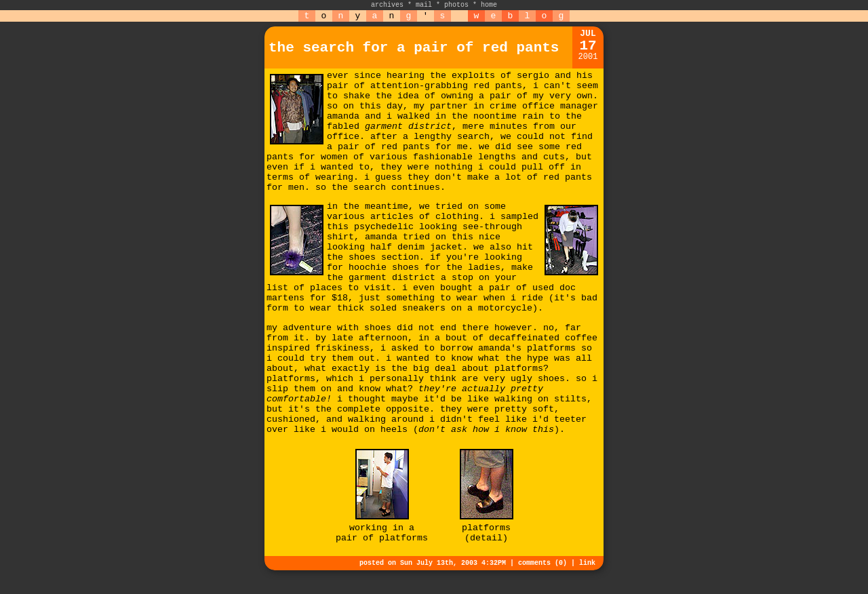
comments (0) (542, 563)
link (587, 563)
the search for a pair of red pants (414, 48)
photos (456, 5)
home (489, 5)
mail (424, 5)
